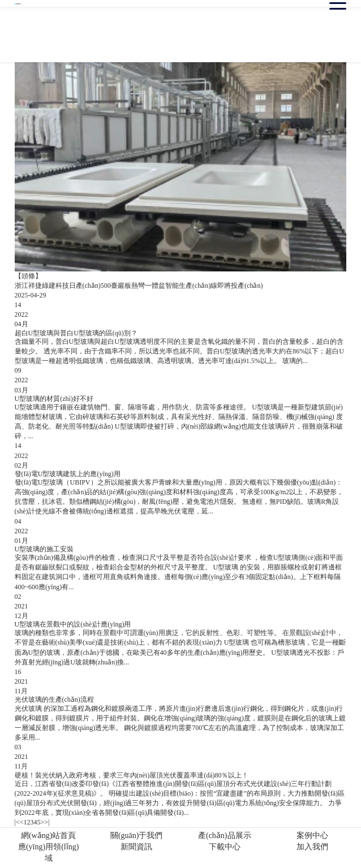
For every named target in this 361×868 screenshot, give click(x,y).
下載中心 (225, 847)
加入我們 (312, 847)
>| (47, 822)
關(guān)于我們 (137, 835)
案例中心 (312, 835)
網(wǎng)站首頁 (48, 835)
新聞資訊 (136, 847)
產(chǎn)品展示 (225, 835)
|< (17, 822)
